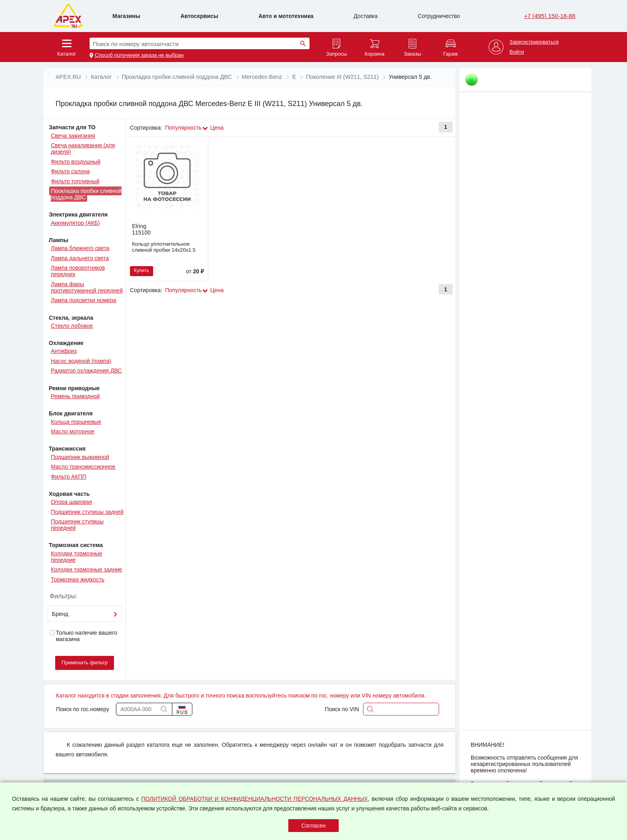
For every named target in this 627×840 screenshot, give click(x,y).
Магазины (126, 16)
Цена (217, 128)
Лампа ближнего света (80, 248)
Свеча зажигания (73, 136)
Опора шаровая (71, 502)
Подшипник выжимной (80, 457)
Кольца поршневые (76, 422)
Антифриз (64, 351)
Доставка (365, 16)
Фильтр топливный (75, 181)
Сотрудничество (439, 16)
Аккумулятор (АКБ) (75, 223)
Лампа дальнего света (80, 258)
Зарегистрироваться (534, 42)
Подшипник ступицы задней (87, 512)
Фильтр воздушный (76, 162)
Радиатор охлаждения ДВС (86, 371)
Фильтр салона (70, 171)
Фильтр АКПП (69, 477)
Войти (517, 52)
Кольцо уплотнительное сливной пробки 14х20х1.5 (164, 247)
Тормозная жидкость (78, 579)
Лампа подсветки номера (83, 300)
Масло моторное (73, 431)
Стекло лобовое (72, 326)
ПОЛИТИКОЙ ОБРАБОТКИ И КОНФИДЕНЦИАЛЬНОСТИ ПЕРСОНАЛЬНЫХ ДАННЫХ (255, 799)
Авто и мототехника (286, 16)
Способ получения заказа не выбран (139, 55)
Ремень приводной (75, 396)
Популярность (184, 128)
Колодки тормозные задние (86, 569)
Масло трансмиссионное (83, 467)
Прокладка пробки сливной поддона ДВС (86, 194)
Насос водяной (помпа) (81, 361)
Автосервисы (199, 16)
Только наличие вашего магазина (83, 636)
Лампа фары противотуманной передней (87, 287)
